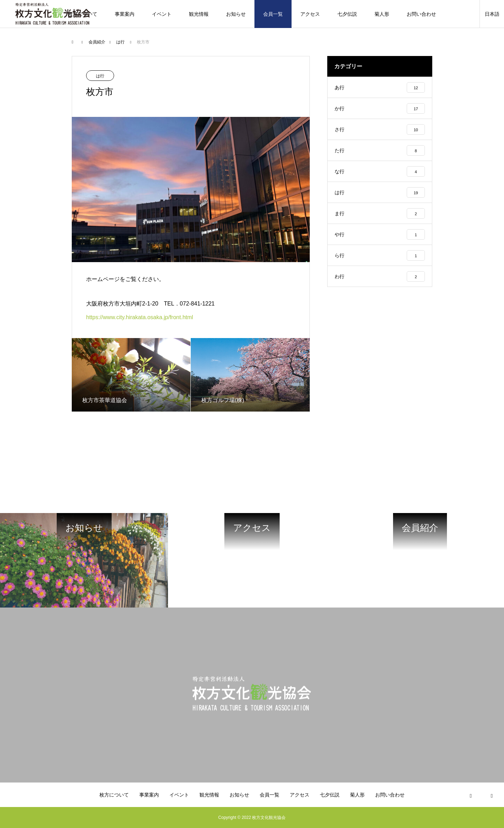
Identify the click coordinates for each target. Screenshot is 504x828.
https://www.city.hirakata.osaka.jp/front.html (140, 317)
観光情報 (199, 14)
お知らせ (236, 14)
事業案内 (125, 14)
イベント (162, 14)
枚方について (114, 795)
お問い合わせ (421, 14)
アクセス (310, 14)
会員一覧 (273, 14)
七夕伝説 (347, 14)
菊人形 (382, 14)
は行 (100, 76)
